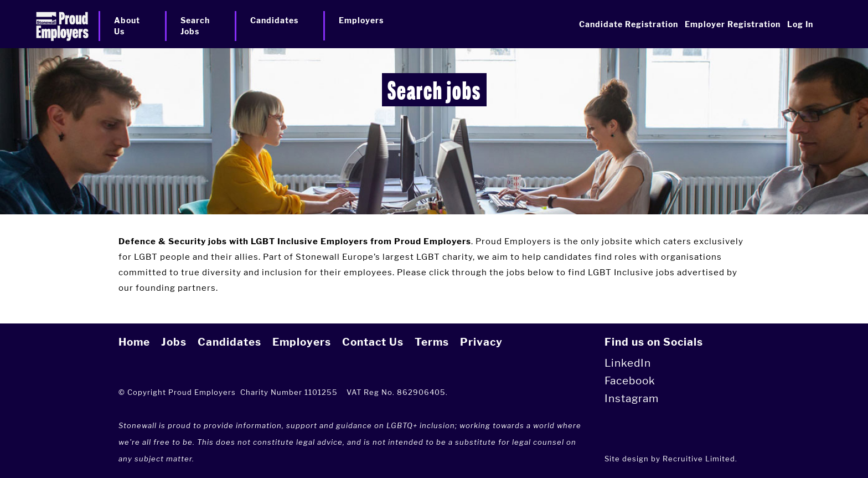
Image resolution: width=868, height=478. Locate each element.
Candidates (229, 342)
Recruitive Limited (699, 459)
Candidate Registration (629, 24)
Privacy (481, 342)
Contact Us (373, 342)
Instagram (632, 399)
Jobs (174, 342)
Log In (800, 24)
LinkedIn (628, 363)
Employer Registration (733, 24)
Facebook (630, 381)
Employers (302, 342)
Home (134, 342)
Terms (432, 342)
